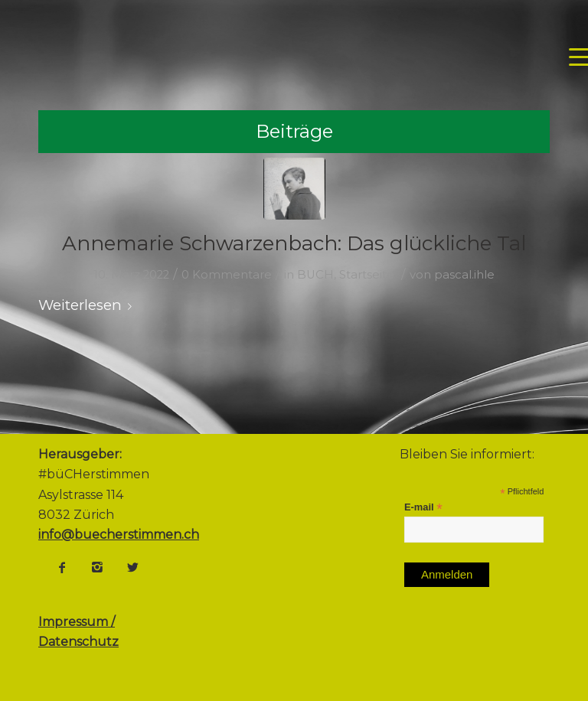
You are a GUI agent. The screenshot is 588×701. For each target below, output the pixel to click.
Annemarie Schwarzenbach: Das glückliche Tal (294, 243)
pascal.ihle (464, 275)
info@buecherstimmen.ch (119, 535)
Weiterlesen (88, 305)
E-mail (423, 508)
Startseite (367, 275)
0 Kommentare (227, 275)
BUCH (315, 275)
